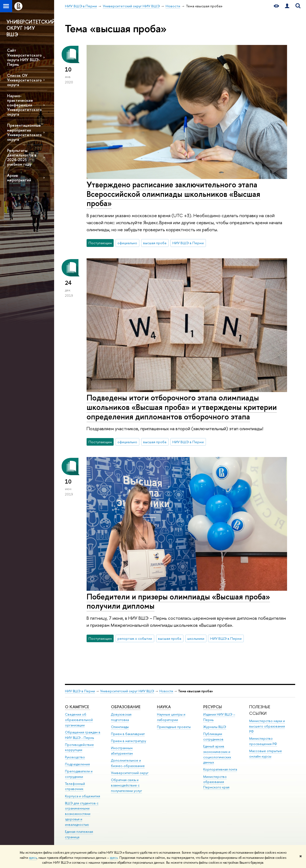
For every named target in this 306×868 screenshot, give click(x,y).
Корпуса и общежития (83, 796)
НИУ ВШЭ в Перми (188, 243)
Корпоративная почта (220, 769)
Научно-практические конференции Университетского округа (24, 105)
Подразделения (77, 764)
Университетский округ (130, 773)
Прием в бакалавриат (128, 734)
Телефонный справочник (75, 786)
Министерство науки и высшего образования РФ (267, 726)
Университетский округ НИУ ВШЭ (127, 691)
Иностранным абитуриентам (122, 751)
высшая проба (155, 243)
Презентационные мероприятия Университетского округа (24, 132)
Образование (126, 707)
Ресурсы (213, 707)
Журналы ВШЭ (215, 727)
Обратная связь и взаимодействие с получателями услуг (126, 785)
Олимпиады (120, 727)
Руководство (75, 757)
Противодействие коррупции (79, 747)
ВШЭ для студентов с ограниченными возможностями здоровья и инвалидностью (82, 814)
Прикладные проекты (174, 727)
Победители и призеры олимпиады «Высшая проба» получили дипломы (178, 601)
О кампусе (78, 707)
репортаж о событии (135, 638)
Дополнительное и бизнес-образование (128, 763)
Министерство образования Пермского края (216, 782)
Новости (166, 691)
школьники (196, 638)
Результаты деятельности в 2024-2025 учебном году (22, 157)
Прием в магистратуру (129, 741)
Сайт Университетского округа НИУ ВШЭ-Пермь (24, 57)
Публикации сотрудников (213, 737)
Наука (164, 707)
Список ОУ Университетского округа (24, 80)
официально (127, 243)
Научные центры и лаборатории (171, 717)
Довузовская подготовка (121, 717)
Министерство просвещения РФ (263, 741)
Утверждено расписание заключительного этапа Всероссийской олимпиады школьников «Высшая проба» (173, 194)
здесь (33, 858)
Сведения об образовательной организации (79, 720)
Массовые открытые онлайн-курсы (266, 754)
